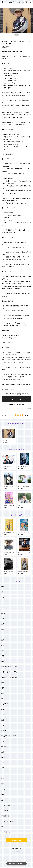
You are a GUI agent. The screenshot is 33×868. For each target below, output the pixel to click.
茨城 (3, 587)
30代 (3, 768)
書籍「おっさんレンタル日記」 (9, 672)
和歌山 (3, 693)
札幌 (3, 709)
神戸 (3, 629)
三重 (3, 635)
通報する (29, 409)
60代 (3, 779)
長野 (3, 715)
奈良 (3, 651)
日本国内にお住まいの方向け (17, 404)
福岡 (3, 688)
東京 (3, 603)
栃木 (3, 592)
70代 (3, 784)
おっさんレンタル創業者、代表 (10, 677)
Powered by (16, 851)
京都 (3, 619)
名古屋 (3, 613)
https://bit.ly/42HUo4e (19, 326)
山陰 (3, 683)
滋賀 (3, 640)
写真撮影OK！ (5, 816)
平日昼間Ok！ (5, 811)
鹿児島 (3, 795)
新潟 (3, 725)
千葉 (3, 597)
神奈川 (3, 608)
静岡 (3, 661)
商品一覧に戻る (17, 840)
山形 (3, 827)
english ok (5, 704)
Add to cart (16, 399)
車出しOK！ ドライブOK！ (9, 736)
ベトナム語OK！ (6, 832)
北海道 (3, 741)
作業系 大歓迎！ (6, 805)
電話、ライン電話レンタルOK (9, 667)
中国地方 (4, 757)
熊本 (3, 800)
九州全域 (4, 731)
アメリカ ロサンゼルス (8, 821)
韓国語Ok (4, 747)
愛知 (3, 720)
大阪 (3, 624)
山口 (3, 699)
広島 (3, 752)
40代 (3, 763)
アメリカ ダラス (6, 789)
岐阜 (3, 645)
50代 (3, 773)
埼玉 (3, 656)
